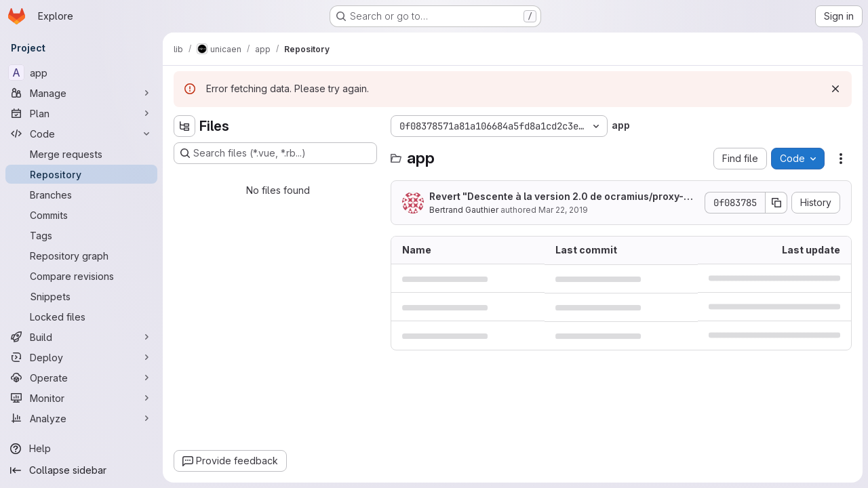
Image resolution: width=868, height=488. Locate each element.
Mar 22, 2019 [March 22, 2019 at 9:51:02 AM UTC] (563, 210)
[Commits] (81, 215)
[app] (81, 73)
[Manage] (81, 93)
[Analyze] (81, 418)
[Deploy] (81, 357)
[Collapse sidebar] (81, 470)
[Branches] (81, 195)
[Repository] (81, 174)
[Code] (81, 134)
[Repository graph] (81, 256)
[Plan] (81, 113)
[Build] (81, 337)
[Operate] (81, 378)
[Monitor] (81, 398)
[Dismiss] (835, 89)
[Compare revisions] (81, 276)
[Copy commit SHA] (776, 203)
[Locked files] (81, 317)
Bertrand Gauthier (464, 210)
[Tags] (81, 235)
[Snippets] (81, 296)
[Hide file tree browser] (184, 126)
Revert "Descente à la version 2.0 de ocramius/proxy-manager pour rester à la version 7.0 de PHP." (564, 197)
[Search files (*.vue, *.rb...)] (275, 153)
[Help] (81, 449)
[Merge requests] (81, 154)
